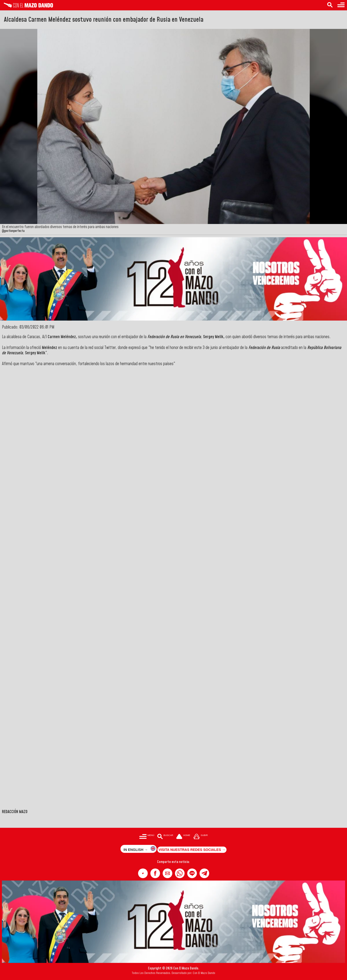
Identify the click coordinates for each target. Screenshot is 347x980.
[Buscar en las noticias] (330, 5)
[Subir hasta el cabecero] (200, 837)
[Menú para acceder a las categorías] (341, 5)
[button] (143, 873)
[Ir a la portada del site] (183, 837)
